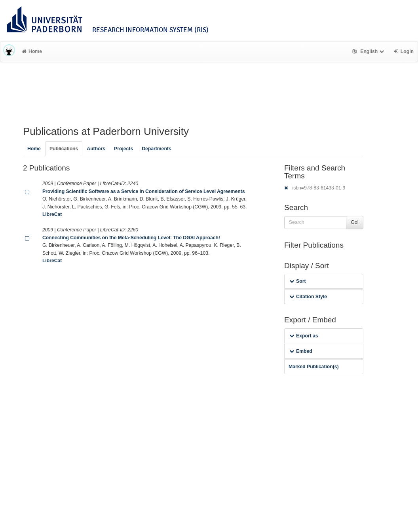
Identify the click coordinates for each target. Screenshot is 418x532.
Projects (123, 149)
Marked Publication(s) (314, 367)
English (369, 51)
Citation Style (308, 297)
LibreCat (52, 214)
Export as (304, 336)
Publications (64, 149)
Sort (297, 281)
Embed (301, 351)
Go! (355, 222)
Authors (96, 149)
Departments (157, 149)
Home (32, 51)
